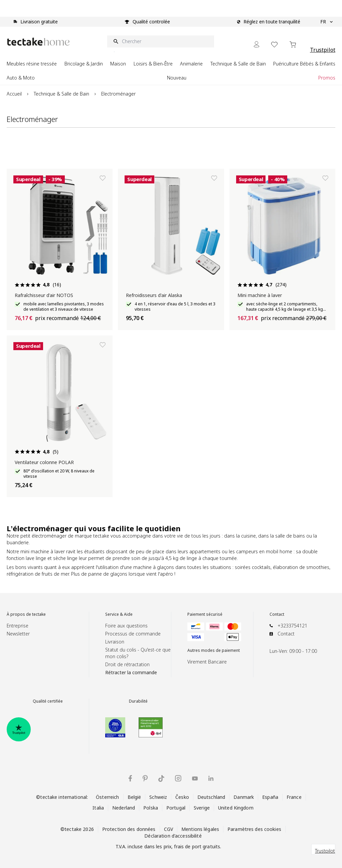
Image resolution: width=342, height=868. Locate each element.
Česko (182, 797)
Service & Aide (119, 614)
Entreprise (18, 626)
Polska (151, 808)
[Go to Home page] (38, 42)
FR (326, 22)
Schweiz (158, 797)
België (134, 797)
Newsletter (18, 634)
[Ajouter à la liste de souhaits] (103, 178)
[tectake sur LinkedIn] (211, 778)
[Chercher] (161, 41)
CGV (168, 829)
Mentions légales (200, 829)
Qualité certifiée (48, 701)
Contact (277, 614)
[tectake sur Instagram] (178, 778)
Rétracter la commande (131, 672)
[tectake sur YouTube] (195, 778)
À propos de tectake (26, 614)
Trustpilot (323, 50)
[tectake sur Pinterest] (145, 778)
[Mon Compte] (256, 44)
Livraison (115, 642)
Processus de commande (133, 634)
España (270, 797)
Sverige (202, 808)
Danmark (244, 797)
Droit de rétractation (127, 664)
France (294, 797)
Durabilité (138, 701)
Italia (98, 808)
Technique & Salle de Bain (61, 94)
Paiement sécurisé (205, 614)
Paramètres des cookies (254, 829)
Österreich (107, 797)
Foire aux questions (126, 626)
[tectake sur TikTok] (161, 778)
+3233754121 (292, 626)
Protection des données (129, 829)
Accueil (14, 94)
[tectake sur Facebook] (130, 778)
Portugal (176, 808)
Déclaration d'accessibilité (173, 836)
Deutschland (211, 797)
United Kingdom (236, 808)
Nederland (124, 808)
